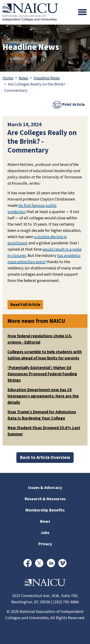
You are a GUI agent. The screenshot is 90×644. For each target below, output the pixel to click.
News (23, 78)
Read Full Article (25, 305)
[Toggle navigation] (82, 12)
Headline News (47, 78)
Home (8, 78)
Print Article (69, 105)
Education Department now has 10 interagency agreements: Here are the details (43, 396)
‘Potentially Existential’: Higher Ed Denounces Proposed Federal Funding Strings (42, 374)
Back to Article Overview (45, 457)
